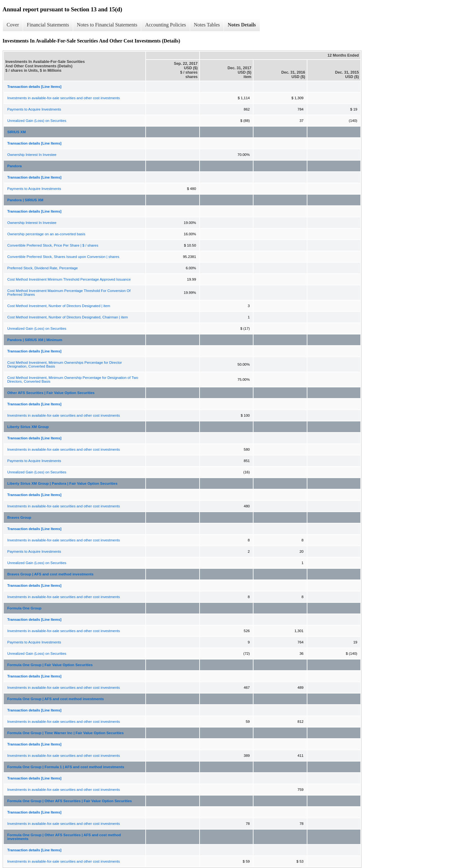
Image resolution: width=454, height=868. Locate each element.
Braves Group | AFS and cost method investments (50, 574)
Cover (13, 25)
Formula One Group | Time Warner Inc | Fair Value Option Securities (65, 733)
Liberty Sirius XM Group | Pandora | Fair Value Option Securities (62, 483)
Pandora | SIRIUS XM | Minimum (35, 340)
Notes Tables (207, 25)
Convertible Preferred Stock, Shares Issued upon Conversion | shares (63, 257)
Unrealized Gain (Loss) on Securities (37, 121)
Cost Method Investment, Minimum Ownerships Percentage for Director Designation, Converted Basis (65, 364)
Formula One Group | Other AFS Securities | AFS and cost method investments (64, 837)
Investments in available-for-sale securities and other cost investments (64, 98)
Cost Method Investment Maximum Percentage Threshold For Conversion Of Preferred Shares (69, 293)
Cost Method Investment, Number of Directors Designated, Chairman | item (68, 317)
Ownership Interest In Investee (32, 155)
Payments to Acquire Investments (34, 109)
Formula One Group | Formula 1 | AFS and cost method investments (66, 767)
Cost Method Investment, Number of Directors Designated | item (59, 306)
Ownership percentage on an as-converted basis (46, 234)
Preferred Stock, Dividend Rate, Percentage (43, 268)
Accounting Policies (165, 25)
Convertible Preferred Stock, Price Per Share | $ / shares (53, 245)
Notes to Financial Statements (107, 25)
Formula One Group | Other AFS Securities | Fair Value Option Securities (70, 801)
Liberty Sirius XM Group (28, 427)
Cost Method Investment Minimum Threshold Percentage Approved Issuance (69, 279)
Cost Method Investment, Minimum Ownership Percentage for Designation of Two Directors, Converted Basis (73, 380)
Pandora (15, 166)
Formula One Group (24, 608)
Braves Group (19, 517)
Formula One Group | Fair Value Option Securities (50, 665)
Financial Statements (48, 25)
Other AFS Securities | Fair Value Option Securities (51, 393)
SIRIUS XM (17, 132)
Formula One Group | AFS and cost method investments (55, 699)
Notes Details (242, 25)
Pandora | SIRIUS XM (25, 200)
